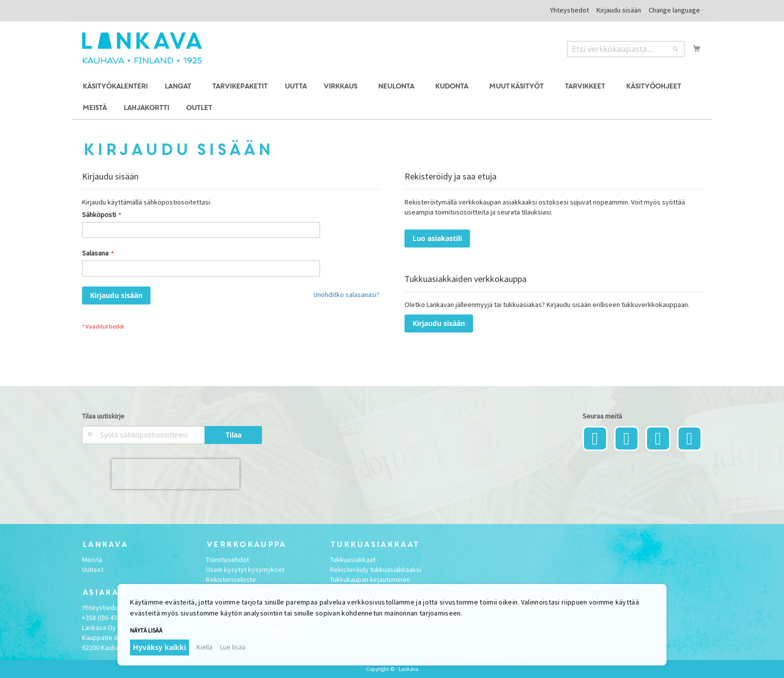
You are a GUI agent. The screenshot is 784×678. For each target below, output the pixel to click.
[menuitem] (114, 87)
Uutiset (93, 569)
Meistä (92, 559)
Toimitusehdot (227, 559)
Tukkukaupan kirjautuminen (370, 579)
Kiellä (204, 647)
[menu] (392, 97)
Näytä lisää (146, 630)
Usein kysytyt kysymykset (245, 569)
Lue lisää (233, 647)
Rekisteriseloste (231, 579)
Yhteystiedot (569, 10)
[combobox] (626, 49)
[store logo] (142, 48)
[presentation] (175, 474)
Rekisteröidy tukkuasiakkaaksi (375, 569)
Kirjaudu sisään (619, 10)
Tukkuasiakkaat (353, 559)
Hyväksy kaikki (159, 647)
